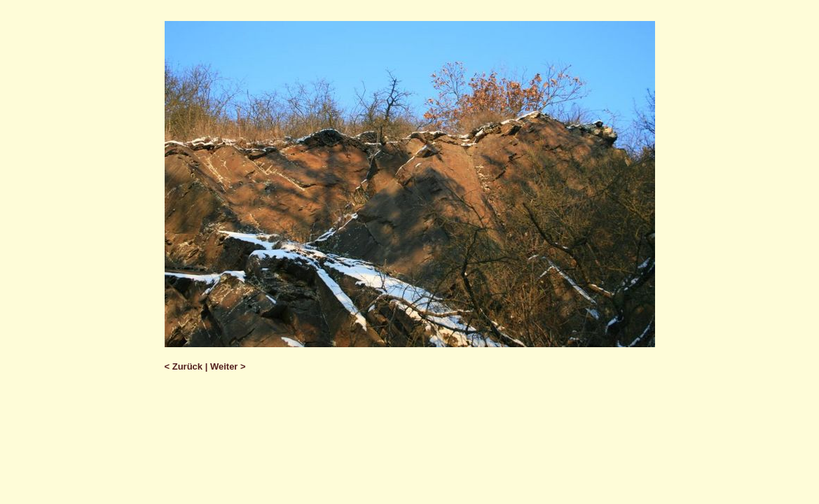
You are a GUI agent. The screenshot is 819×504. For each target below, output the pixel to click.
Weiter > (228, 366)
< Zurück (184, 366)
